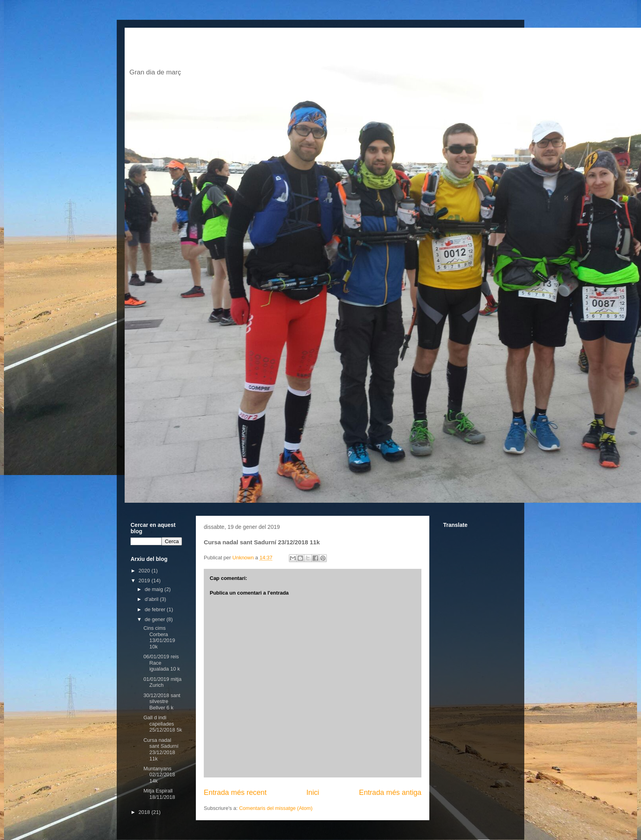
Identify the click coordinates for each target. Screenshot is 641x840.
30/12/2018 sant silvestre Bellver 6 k (162, 701)
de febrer (156, 609)
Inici (313, 792)
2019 (145, 581)
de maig (155, 589)
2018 (145, 812)
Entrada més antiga (390, 792)
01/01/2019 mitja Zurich (162, 682)
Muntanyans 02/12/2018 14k (159, 775)
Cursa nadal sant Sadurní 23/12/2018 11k (161, 749)
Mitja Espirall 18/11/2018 (159, 794)
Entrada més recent (235, 792)
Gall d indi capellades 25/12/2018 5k (162, 724)
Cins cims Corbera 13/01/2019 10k (159, 637)
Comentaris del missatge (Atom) (276, 808)
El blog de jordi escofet (249, 50)
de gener (156, 619)
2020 (145, 571)
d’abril (152, 599)
